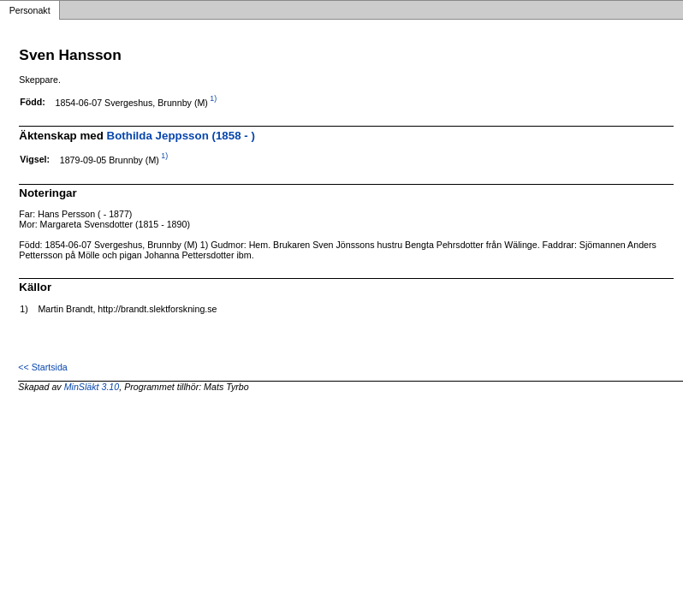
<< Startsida (42, 367)
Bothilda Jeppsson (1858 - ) (181, 136)
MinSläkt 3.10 (92, 387)
